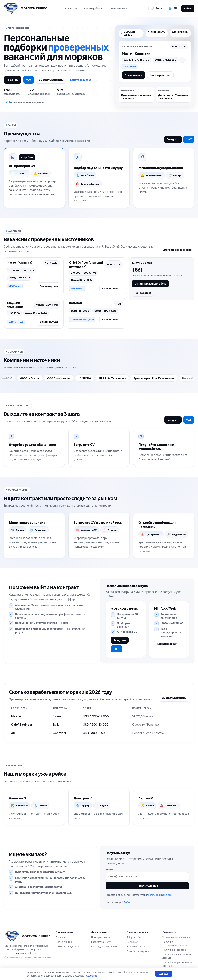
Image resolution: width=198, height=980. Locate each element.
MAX (29, 80)
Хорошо (164, 974)
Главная (60, 937)
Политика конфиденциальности (175, 943)
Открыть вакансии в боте (150, 283)
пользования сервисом (160, 895)
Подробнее (27, 158)
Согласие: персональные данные (177, 956)
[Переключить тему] (156, 8)
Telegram (12, 80)
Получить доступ (147, 886)
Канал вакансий (167, 644)
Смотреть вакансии (51, 80)
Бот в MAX (133, 942)
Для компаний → (180, 33)
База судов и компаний (104, 946)
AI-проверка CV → (156, 33)
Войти (188, 8)
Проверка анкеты (101, 937)
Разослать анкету (101, 942)
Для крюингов (64, 942)
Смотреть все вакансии (177, 250)
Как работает (143, 293)
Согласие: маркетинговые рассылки (177, 964)
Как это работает (94, 8)
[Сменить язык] (173, 8)
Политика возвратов (174, 950)
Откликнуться (134, 75)
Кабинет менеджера (67, 946)
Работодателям (121, 8)
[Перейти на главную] (25, 8)
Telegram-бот (134, 937)
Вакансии (71, 8)
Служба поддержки (138, 951)
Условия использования (176, 937)
